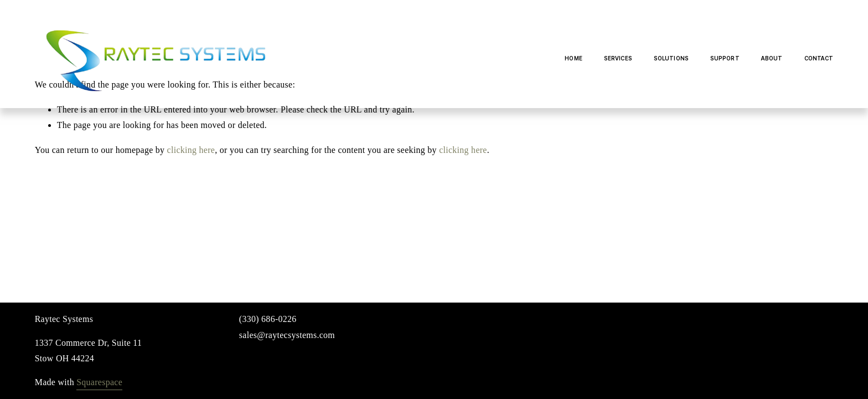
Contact (819, 58)
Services (618, 58)
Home (573, 58)
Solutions (671, 58)
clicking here (191, 150)
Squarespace (99, 382)
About (772, 58)
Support (725, 58)
